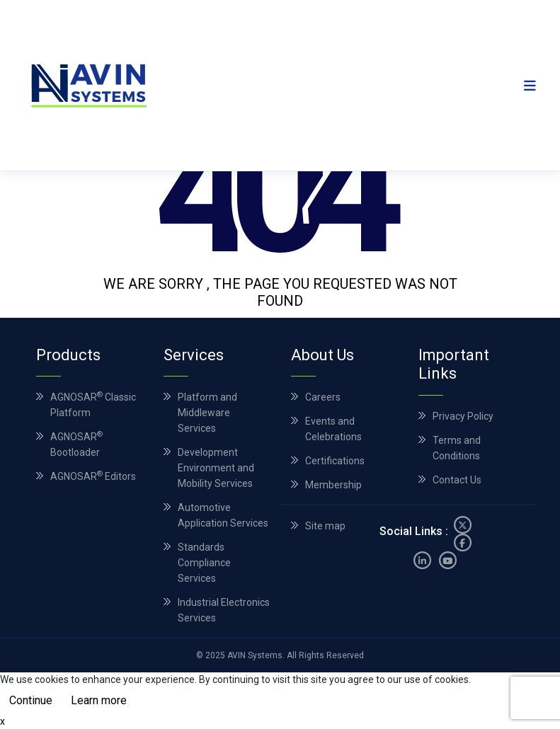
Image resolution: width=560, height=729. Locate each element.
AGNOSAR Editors (93, 476)
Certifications (335, 461)
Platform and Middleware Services (207, 413)
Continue (31, 700)
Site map (325, 531)
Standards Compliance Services (204, 563)
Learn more (99, 700)
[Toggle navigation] (530, 85)
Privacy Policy (463, 416)
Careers (323, 397)
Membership (333, 485)
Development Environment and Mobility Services (216, 468)
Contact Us (457, 480)
